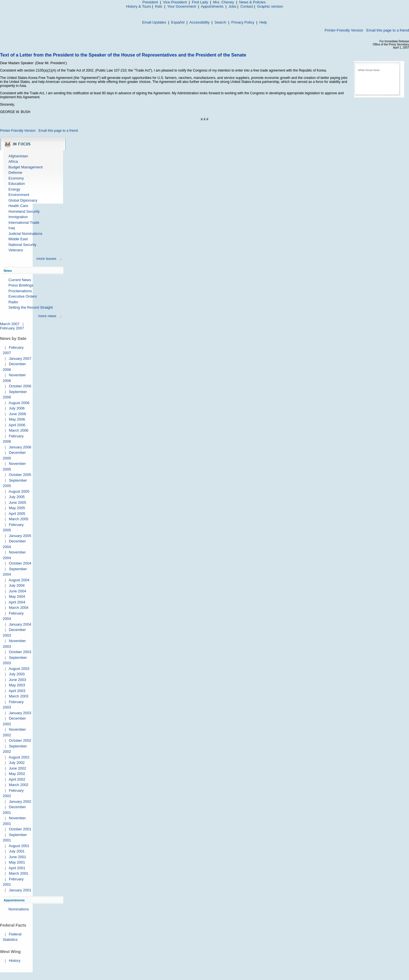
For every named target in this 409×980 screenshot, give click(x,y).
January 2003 (20, 713)
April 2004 (17, 602)
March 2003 (19, 696)
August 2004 (19, 580)
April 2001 (17, 868)
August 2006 (19, 403)
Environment (19, 195)
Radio (13, 302)
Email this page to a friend (388, 30)
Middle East (18, 239)
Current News (20, 280)
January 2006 (20, 447)
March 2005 (19, 519)
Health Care (18, 206)
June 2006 (17, 414)
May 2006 (17, 419)
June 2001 (17, 857)
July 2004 (17, 585)
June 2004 (17, 591)
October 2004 (20, 563)
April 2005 (17, 514)
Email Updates (154, 22)
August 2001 (19, 846)
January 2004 (20, 624)
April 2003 (17, 691)
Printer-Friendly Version (344, 30)
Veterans (16, 250)
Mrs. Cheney (224, 2)
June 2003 (17, 680)
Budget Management (26, 167)
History (14, 961)
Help (263, 22)
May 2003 (17, 685)
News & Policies (252, 2)
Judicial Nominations (25, 234)
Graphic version (270, 6)
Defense (15, 173)
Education (17, 184)
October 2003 (20, 652)
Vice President (175, 2)
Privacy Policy (243, 22)
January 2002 (20, 802)
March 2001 (19, 873)
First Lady (200, 2)
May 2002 (17, 774)
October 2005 (20, 475)
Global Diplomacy (23, 200)
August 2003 (19, 669)
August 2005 (19, 491)
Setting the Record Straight (31, 307)
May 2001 (17, 862)
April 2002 (17, 779)
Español (178, 22)
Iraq (12, 228)
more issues (46, 259)
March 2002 (19, 785)
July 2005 (17, 497)
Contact (247, 6)
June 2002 (17, 768)
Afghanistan (18, 156)
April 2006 (17, 425)
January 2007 (20, 359)
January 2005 (20, 536)
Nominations (19, 909)
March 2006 (19, 430)
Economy (16, 178)
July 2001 (17, 851)
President (150, 2)
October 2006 (20, 386)
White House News (369, 70)
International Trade (24, 222)
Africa (13, 161)
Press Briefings (21, 285)
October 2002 (20, 740)
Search (220, 22)
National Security (22, 245)
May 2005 (17, 508)
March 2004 (19, 608)
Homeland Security (24, 211)
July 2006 (17, 408)
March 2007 (10, 324)
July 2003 (17, 674)
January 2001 (20, 890)
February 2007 (12, 328)
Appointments (212, 6)
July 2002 (17, 763)
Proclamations (20, 291)
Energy (14, 189)
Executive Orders (23, 296)
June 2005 (17, 502)
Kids (159, 6)
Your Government (182, 6)
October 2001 (20, 829)
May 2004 (17, 596)
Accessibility (200, 22)
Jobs (232, 6)
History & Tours (139, 6)
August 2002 (19, 757)
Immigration (18, 217)
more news (47, 316)
